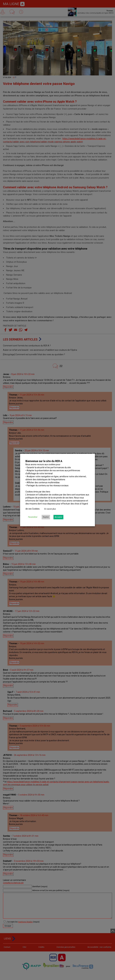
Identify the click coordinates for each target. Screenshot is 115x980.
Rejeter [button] (46, 517)
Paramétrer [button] (33, 517)
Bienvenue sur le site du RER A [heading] (44, 461)
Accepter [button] (58, 517)
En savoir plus (50, 509)
